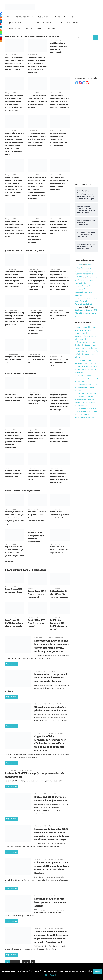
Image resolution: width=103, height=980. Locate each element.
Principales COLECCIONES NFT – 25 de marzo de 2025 (15, 360)
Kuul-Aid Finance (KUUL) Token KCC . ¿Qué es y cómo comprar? (37, 594)
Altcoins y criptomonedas (24, 17)
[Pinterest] (1, 24)
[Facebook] (1, 13)
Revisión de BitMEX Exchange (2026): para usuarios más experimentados (86, 378)
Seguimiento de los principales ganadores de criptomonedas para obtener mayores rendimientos (59, 183)
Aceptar (97, 971)
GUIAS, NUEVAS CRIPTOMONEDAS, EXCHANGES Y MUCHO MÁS (33, 36)
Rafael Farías (82, 286)
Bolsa (30, 23)
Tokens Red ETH (77, 17)
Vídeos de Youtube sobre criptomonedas (22, 491)
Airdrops (59, 23)
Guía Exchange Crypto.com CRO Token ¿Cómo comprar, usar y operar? (86, 313)
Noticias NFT (52, 671)
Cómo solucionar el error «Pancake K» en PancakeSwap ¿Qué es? (86, 301)
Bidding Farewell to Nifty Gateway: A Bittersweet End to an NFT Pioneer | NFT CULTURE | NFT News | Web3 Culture (15, 319)
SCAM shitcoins (73, 23)
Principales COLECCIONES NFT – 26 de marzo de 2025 (37, 360)
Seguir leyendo (11, 664)
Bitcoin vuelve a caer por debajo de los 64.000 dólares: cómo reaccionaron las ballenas (51, 678)
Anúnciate (28, 28)
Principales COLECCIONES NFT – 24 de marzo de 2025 (60, 316)
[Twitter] (1, 16)
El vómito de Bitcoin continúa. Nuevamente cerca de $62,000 (13, 474)
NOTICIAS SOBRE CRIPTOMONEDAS (21, 373)
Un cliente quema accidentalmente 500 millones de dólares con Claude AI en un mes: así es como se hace (59, 476)
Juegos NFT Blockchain (15, 23)
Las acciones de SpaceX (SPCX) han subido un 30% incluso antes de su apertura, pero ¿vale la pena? (59, 227)
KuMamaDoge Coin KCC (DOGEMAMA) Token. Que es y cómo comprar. (59, 594)
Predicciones (52, 28)
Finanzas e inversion (44, 23)
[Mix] (1, 30)
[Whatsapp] (1, 33)
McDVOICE (81, 277)
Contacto (40, 28)
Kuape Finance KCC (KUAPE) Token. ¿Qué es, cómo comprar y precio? (14, 623)
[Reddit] (1, 19)
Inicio (8, 17)
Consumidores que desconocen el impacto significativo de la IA (86, 280)
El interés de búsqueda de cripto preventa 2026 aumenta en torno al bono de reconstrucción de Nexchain (37, 101)
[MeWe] (1, 27)
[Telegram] (1, 36)
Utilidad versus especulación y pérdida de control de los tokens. (14, 398)
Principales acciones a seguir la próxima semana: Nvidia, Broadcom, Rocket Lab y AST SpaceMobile (59, 139)
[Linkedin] (1, 21)
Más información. (52, 975)
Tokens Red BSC (61, 17)
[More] (1, 41)
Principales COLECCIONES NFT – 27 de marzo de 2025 (60, 362)
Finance (80, 265)
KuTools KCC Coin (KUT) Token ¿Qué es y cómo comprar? (36, 623)
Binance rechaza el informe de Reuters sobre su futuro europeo (59, 550)
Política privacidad (13, 28)
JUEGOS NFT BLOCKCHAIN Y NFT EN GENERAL (25, 251)
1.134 (26, 962)
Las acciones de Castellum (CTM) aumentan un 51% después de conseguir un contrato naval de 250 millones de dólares (37, 139)
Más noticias (52, 704)
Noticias (60, 704)
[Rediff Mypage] (1, 38)
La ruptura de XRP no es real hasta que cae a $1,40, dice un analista (50, 902)
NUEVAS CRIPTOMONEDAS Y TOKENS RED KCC (25, 570)
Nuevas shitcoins (44, 17)
